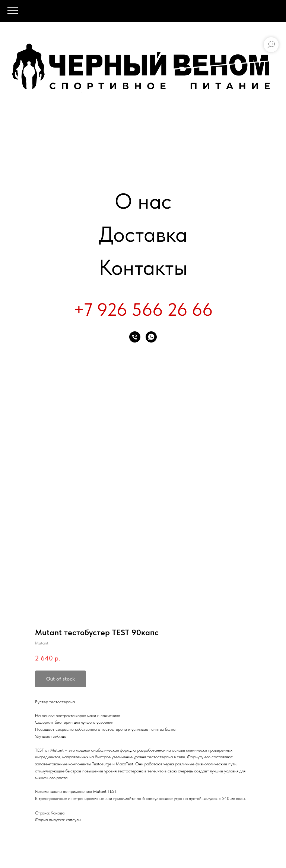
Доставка (143, 234)
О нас (143, 201)
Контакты (143, 267)
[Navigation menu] (13, 11)
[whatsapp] (151, 337)
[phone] (135, 337)
